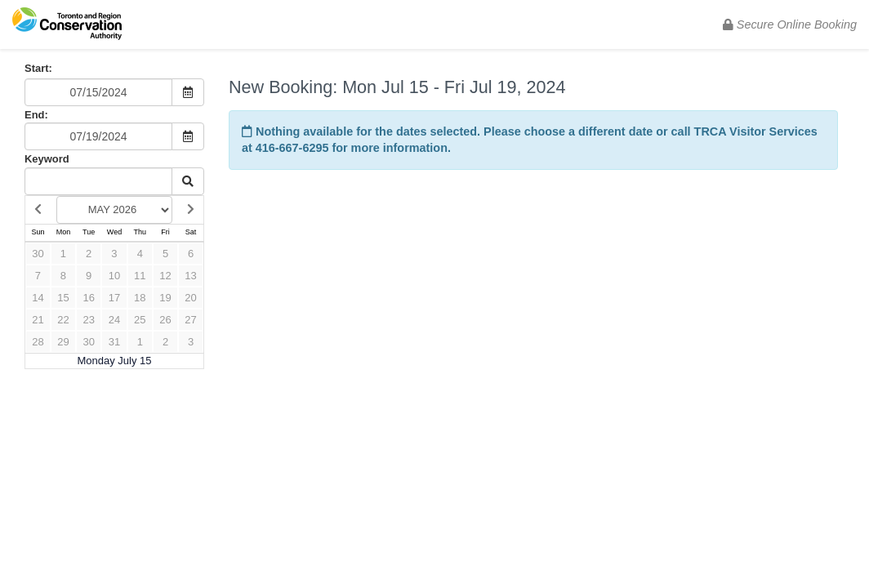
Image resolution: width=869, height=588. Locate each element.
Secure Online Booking (790, 24)
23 (88, 320)
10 (114, 276)
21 (38, 320)
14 (38, 298)
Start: (38, 68)
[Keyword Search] (98, 181)
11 (140, 276)
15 (63, 298)
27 (190, 320)
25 (140, 320)
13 (190, 276)
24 (114, 320)
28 (38, 342)
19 (165, 298)
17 (114, 298)
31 (114, 342)
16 (88, 298)
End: (36, 115)
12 (165, 276)
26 (165, 320)
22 (63, 320)
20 (190, 298)
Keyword (47, 159)
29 (63, 342)
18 (140, 298)
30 (38, 254)
